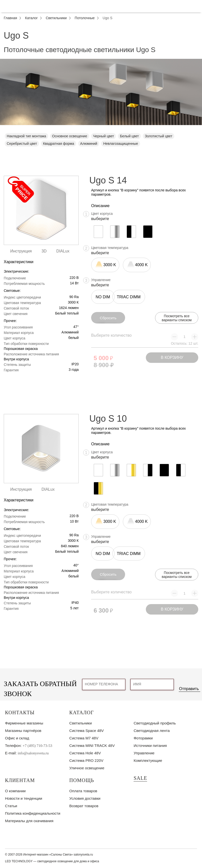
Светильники (81, 723)
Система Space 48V (87, 731)
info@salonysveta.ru (33, 753)
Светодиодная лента (152, 731)
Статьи (11, 806)
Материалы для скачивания (29, 821)
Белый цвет (129, 136)
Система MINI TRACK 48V (92, 746)
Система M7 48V (84, 738)
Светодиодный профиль (155, 723)
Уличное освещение (87, 768)
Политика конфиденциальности (33, 813)
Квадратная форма (59, 144)
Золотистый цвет (159, 136)
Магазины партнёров (23, 731)
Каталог (82, 712)
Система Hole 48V (85, 753)
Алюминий (89, 144)
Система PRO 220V (86, 760)
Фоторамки (143, 738)
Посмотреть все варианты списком (177, 318)
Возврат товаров (84, 806)
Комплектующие (148, 760)
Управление (144, 753)
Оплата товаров (83, 791)
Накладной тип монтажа (26, 136)
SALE (140, 778)
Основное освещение (70, 136)
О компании (15, 791)
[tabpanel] (101, 92)
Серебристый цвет (22, 144)
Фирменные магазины (24, 723)
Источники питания (150, 746)
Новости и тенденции (24, 798)
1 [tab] (101, 129)
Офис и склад (17, 738)
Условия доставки (85, 798)
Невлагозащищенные (120, 144)
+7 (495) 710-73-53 (37, 746)
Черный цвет (103, 136)
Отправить (189, 689)
